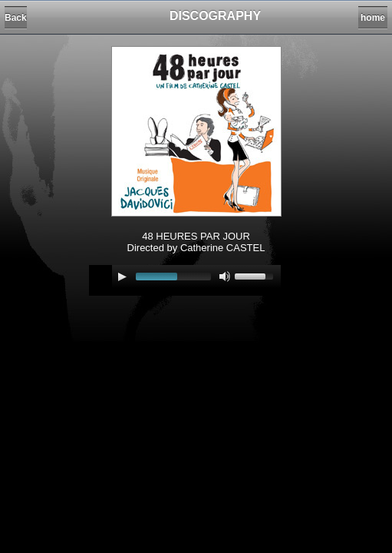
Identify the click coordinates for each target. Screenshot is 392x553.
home (373, 18)
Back (16, 18)
